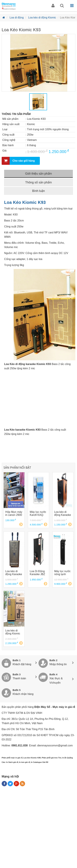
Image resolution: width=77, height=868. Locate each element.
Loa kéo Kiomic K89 (32, 758)
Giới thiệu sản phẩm (38, 174)
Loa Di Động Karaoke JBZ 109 (37, 573)
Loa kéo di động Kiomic (42, 18)
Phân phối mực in (9, 758)
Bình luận (38, 191)
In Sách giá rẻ (12, 762)
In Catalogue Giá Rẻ (39, 762)
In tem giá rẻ (24, 762)
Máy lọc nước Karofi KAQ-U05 (38, 513)
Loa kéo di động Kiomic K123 (13, 632)
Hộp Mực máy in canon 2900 (14, 513)
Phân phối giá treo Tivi (51, 758)
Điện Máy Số (42, 707)
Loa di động (17, 18)
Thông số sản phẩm (38, 182)
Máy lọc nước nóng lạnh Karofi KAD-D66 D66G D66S (62, 573)
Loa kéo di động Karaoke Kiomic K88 (63, 513)
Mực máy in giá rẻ (64, 707)
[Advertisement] (38, 828)
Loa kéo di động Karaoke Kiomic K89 (14, 573)
